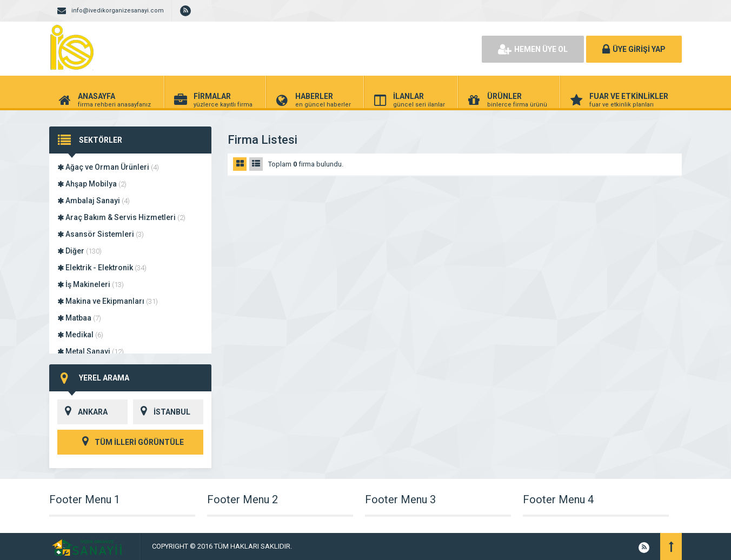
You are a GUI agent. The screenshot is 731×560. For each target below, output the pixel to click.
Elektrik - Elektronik (102, 268)
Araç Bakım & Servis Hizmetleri (121, 217)
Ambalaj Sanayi (94, 201)
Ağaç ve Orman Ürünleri (108, 167)
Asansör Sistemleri (101, 234)
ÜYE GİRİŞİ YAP (634, 49)
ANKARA (82, 412)
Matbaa (79, 318)
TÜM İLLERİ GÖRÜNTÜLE (130, 442)
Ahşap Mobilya (92, 184)
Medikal (80, 335)
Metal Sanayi (91, 351)
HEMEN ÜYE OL (533, 49)
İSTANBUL (162, 412)
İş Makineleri (91, 284)
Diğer (79, 251)
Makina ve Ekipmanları (108, 301)
